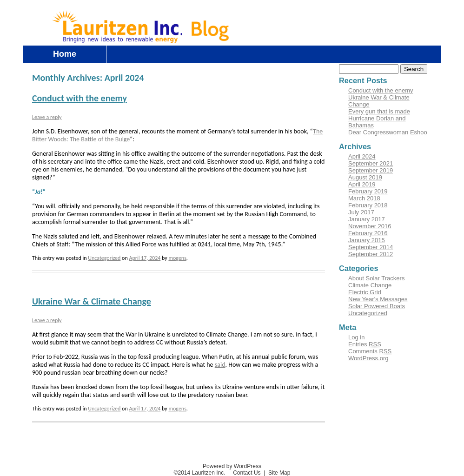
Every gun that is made (379, 111)
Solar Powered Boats (377, 306)
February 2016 (368, 233)
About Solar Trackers (376, 278)
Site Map (279, 473)
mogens (177, 258)
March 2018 (364, 198)
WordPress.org (368, 358)
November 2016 (370, 226)
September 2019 (371, 170)
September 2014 (371, 247)
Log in (385, 15)
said (220, 365)
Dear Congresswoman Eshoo (388, 132)
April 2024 (362, 156)
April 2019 (362, 184)
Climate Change (370, 285)
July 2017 (361, 212)
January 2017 (367, 219)
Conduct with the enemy (80, 98)
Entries (365, 344)
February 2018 (368, 205)
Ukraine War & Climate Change (92, 301)
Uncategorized (104, 258)
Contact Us (420, 15)
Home (65, 54)
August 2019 (365, 177)
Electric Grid (365, 292)
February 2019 (368, 191)
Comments (370, 351)
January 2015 (367, 240)
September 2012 (371, 254)
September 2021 (371, 163)
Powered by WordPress (232, 466)
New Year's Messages (378, 299)
